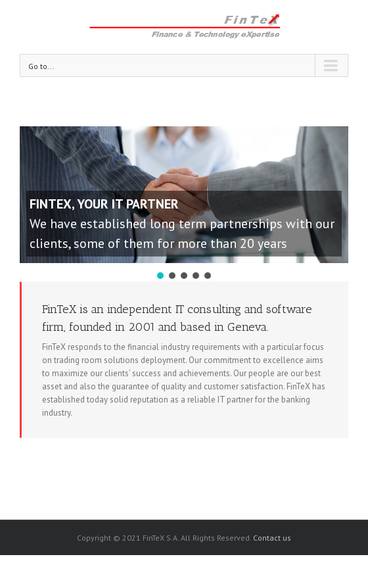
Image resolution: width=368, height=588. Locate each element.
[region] (184, 204)
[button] (160, 276)
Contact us (272, 538)
